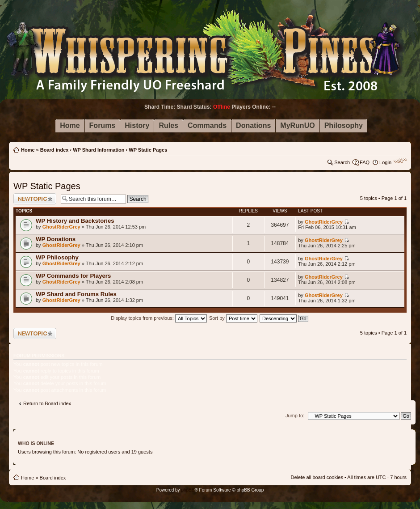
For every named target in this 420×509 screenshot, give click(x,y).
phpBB (188, 490)
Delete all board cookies (317, 477)
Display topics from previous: (159, 318)
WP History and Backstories (75, 221)
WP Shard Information (99, 150)
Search (342, 162)
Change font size (400, 161)
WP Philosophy (57, 257)
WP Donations (56, 239)
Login (385, 162)
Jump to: (295, 416)
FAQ (365, 162)
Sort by (233, 318)
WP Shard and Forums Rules (76, 294)
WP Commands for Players (73, 276)
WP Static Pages (148, 150)
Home (28, 150)
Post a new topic (35, 199)
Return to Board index (47, 403)
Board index (55, 150)
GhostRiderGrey (61, 227)
